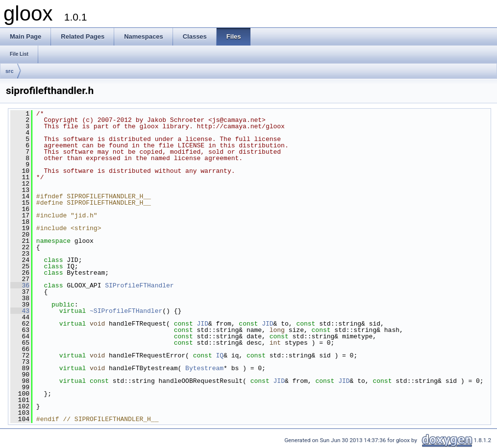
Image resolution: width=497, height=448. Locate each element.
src (10, 71)
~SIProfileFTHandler (126, 311)
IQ (220, 355)
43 (20, 311)
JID (202, 324)
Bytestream (204, 368)
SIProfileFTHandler (139, 285)
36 (20, 285)
